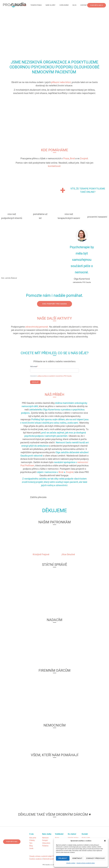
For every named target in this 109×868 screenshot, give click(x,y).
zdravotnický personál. (37, 327)
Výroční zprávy (73, 838)
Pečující (45, 840)
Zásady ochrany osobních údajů (86, 863)
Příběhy (32, 840)
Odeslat (35, 382)
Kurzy (57, 838)
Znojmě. (84, 158)
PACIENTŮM (66, 72)
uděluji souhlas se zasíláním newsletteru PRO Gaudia (54, 376)
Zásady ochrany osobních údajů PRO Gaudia (45, 856)
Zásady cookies (71, 863)
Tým (31, 843)
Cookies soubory (35, 859)
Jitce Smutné (68, 554)
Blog (75, 5)
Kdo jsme (33, 838)
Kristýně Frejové (41, 554)
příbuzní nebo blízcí (61, 82)
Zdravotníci (46, 843)
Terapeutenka (36, 5)
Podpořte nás (12, 842)
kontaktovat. (54, 166)
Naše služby (50, 5)
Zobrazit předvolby (95, 858)
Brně (72, 158)
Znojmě (70, 472)
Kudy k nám (86, 838)
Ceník (31, 848)
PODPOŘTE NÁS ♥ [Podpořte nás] (97, 5)
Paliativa (45, 846)
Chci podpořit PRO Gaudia (54, 304)
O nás (24, 5)
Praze (66, 158)
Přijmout (63, 858)
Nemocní (45, 838)
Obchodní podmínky (50, 859)
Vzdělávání (64, 5)
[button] (105, 841)
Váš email (34, 367)
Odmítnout (77, 858)
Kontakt (84, 5)
